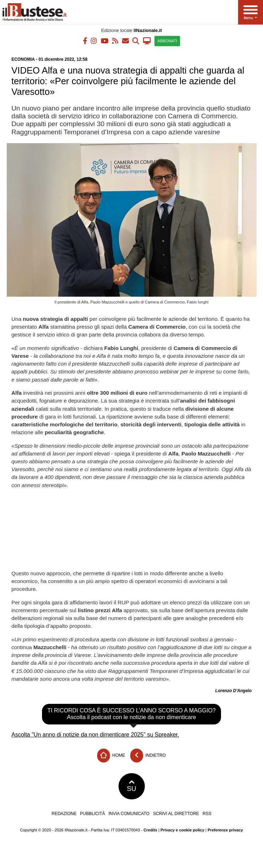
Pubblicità (93, 814)
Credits (150, 830)
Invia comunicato (129, 814)
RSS (207, 814)
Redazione (64, 814)
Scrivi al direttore (176, 814)
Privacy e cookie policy (182, 830)
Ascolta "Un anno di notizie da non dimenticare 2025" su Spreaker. (95, 735)
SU (131, 786)
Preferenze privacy (225, 830)
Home (111, 756)
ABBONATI (167, 41)
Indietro (148, 756)
